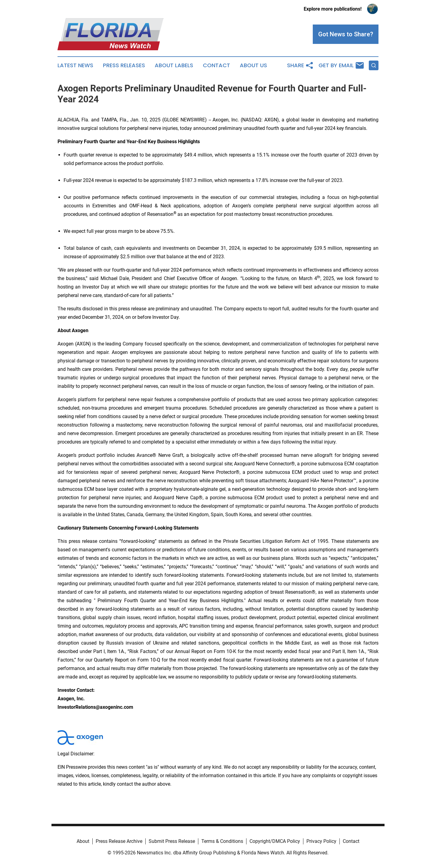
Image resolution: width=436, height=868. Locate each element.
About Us (253, 65)
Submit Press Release (172, 841)
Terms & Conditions (222, 841)
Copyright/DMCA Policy (275, 841)
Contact (216, 65)
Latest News (75, 65)
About (83, 841)
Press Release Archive (119, 841)
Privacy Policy (321, 841)
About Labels (174, 65)
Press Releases (124, 65)
